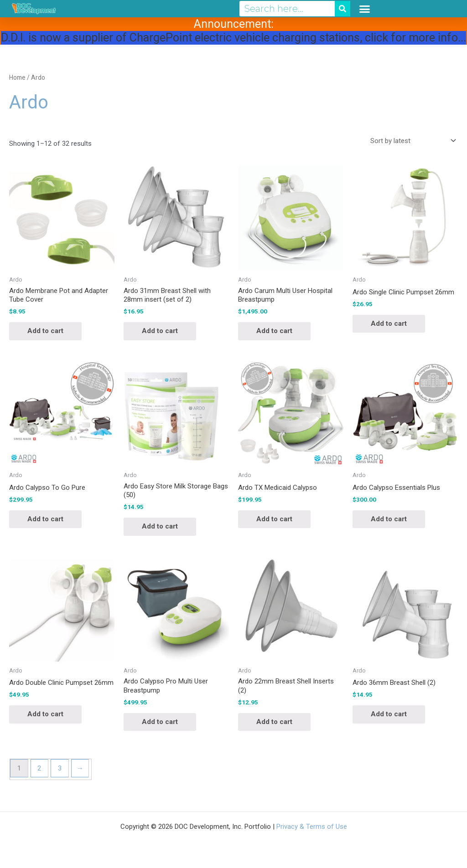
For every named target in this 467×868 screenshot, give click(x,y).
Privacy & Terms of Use (312, 827)
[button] (365, 9)
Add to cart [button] (45, 331)
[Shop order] (411, 141)
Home (17, 77)
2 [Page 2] (39, 768)
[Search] (342, 9)
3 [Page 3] (60, 768)
